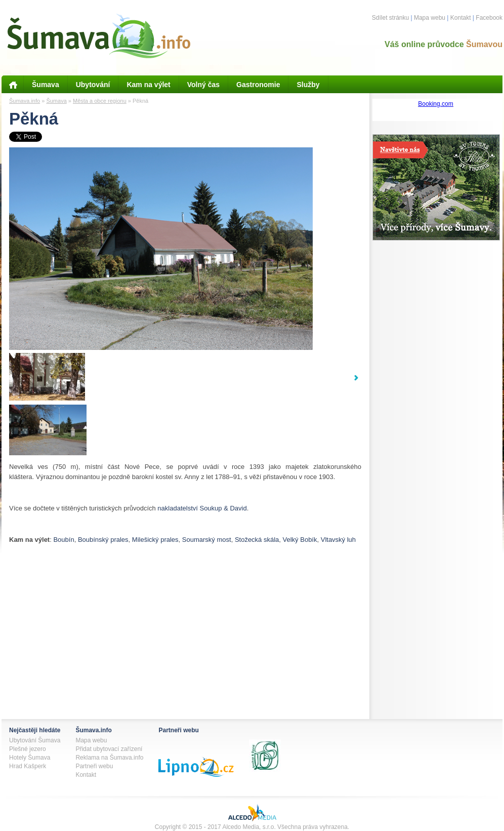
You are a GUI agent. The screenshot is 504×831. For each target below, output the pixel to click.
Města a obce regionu (100, 101)
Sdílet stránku (390, 18)
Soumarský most (207, 540)
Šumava (46, 85)
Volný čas (203, 85)
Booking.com (435, 104)
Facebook (489, 18)
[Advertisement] (128, 701)
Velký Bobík (300, 540)
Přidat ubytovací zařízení (109, 749)
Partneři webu (94, 766)
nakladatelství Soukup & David (202, 508)
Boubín (64, 540)
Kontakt (461, 18)
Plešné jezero (28, 749)
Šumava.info (25, 101)
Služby (308, 85)
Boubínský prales (103, 540)
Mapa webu (430, 18)
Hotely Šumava (30, 758)
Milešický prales (155, 540)
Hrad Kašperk (28, 766)
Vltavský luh (338, 540)
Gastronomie (258, 85)
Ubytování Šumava (35, 740)
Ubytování (93, 85)
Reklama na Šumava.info (109, 758)
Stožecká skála (257, 540)
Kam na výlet (148, 85)
